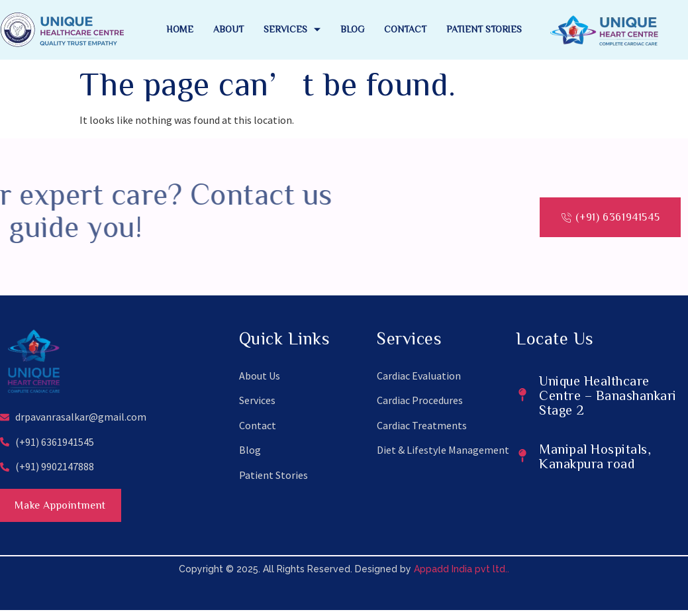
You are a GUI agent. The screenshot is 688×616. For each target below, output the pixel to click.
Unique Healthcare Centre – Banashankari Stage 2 (608, 395)
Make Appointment (74, 508)
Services (292, 29)
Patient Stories (484, 29)
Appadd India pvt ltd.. (462, 575)
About (228, 29)
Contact (405, 29)
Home (180, 29)
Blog (352, 29)
